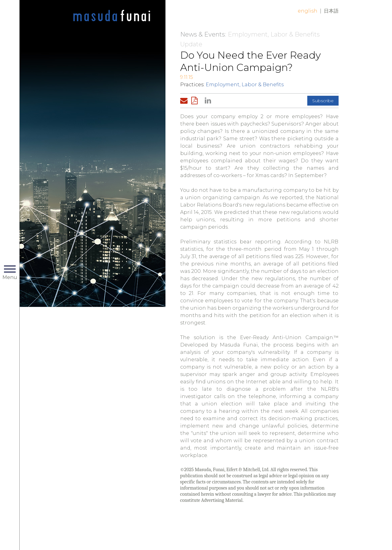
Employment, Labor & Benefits (245, 85)
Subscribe (323, 101)
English (308, 11)
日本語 (331, 11)
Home (112, 16)
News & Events (203, 34)
